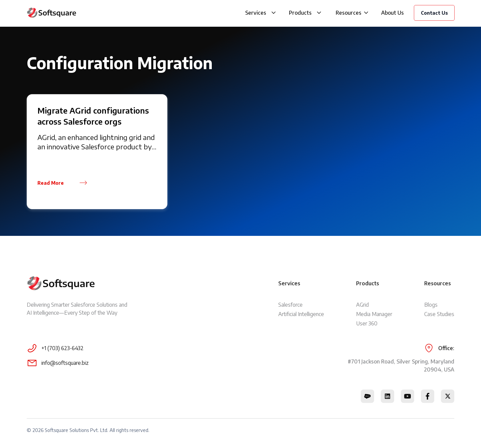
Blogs (431, 305)
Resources (349, 13)
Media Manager (374, 314)
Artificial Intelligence (301, 314)
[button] (274, 13)
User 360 (367, 323)
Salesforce (290, 305)
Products (300, 13)
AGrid (362, 305)
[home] (52, 13)
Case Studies (439, 314)
